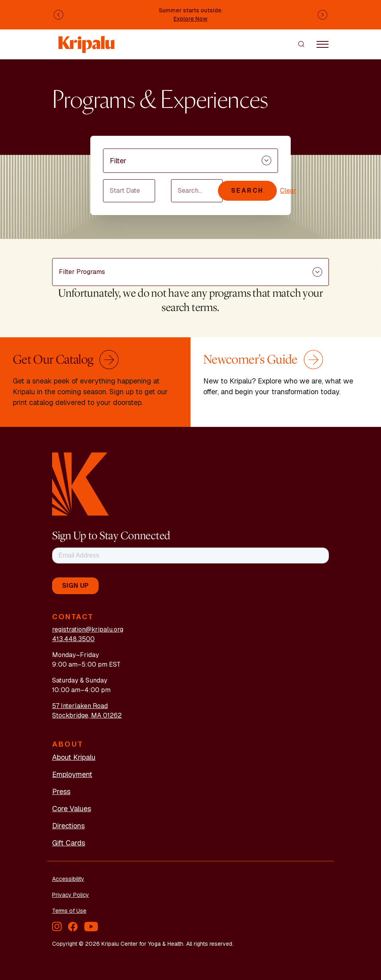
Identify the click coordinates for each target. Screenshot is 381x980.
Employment (72, 774)
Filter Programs (82, 272)
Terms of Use (69, 911)
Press (61, 791)
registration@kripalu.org (88, 629)
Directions (68, 826)
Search (247, 191)
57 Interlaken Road (80, 706)
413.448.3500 (73, 639)
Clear (288, 191)
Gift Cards (69, 843)
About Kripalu (74, 757)
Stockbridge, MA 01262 (87, 715)
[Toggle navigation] (323, 44)
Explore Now (190, 19)
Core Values (72, 809)
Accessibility (68, 879)
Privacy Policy (71, 895)
